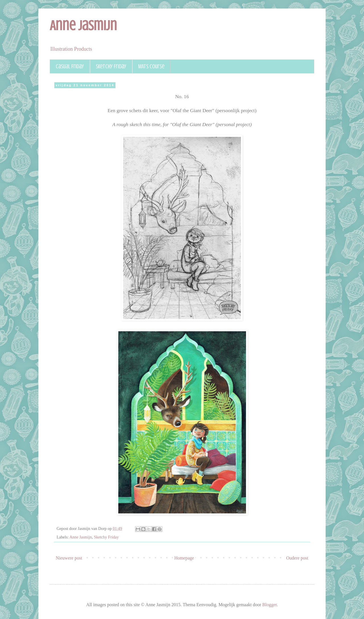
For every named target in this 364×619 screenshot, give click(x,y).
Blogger (269, 605)
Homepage (184, 558)
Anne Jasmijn (83, 26)
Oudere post (297, 558)
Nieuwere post (69, 558)
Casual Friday (70, 66)
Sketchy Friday (111, 66)
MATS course (151, 66)
